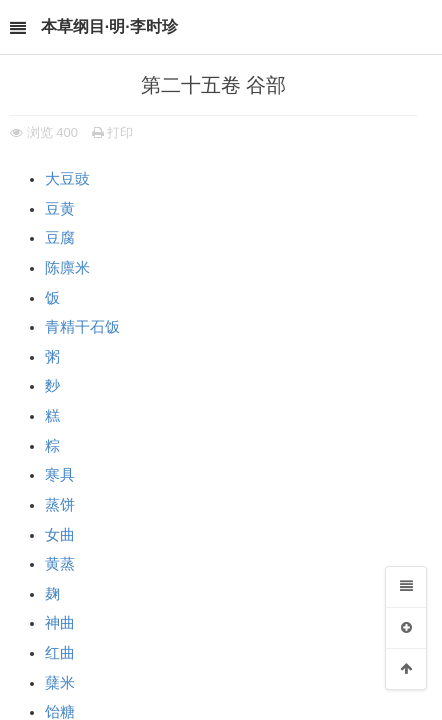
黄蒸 (60, 564)
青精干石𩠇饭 (82, 327)
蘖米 (60, 683)
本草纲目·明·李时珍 (109, 26)
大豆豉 (67, 179)
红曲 (60, 653)
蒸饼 (60, 505)
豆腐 (60, 238)
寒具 (60, 475)
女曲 (60, 535)
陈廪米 (67, 268)
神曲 (60, 623)
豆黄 (60, 209)
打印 (113, 132)
